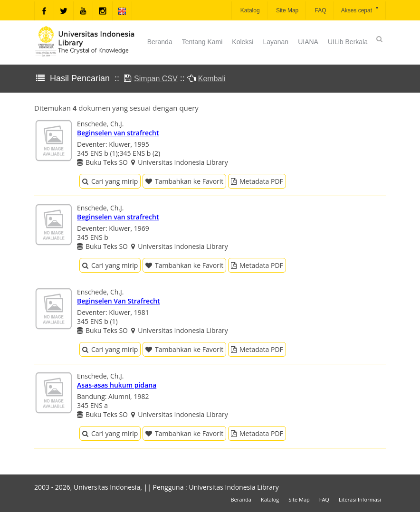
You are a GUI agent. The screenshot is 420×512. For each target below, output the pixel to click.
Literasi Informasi (360, 499)
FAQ (320, 10)
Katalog (249, 10)
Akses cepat (360, 10)
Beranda (160, 42)
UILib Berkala (348, 42)
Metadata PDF (257, 181)
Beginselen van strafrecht (118, 133)
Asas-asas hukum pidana (117, 385)
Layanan (276, 42)
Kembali (212, 79)
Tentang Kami (202, 42)
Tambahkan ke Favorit (184, 181)
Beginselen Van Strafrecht (119, 301)
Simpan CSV (156, 79)
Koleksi (243, 42)
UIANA (308, 42)
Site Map (287, 10)
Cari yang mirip (110, 181)
